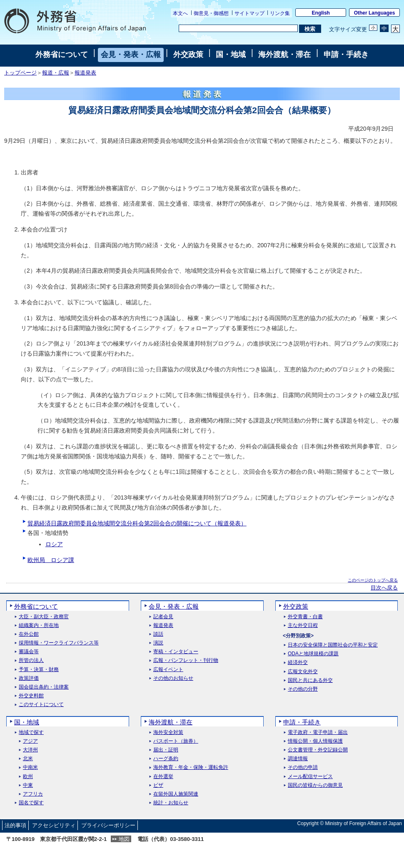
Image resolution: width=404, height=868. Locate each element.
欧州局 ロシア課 (51, 560)
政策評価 (29, 678)
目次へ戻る (384, 588)
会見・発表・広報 (131, 55)
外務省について (62, 55)
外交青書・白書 (305, 617)
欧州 (28, 777)
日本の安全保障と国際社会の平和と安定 (333, 645)
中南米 (30, 767)
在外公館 (29, 634)
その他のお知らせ (173, 678)
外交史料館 (31, 696)
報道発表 (85, 73)
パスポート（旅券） (176, 741)
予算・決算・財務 (39, 670)
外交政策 (188, 55)
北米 (28, 759)
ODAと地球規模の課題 (313, 654)
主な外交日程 (303, 626)
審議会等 (29, 652)
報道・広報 (56, 73)
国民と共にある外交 (310, 680)
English (321, 13)
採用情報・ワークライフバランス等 (59, 643)
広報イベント (168, 670)
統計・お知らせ (171, 803)
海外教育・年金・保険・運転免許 (191, 767)
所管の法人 (31, 660)
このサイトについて (41, 705)
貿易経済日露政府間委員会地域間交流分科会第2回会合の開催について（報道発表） (137, 523)
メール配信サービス (310, 777)
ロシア (54, 544)
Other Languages (375, 13)
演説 (158, 643)
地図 (124, 839)
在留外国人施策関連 (176, 794)
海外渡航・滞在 (284, 55)
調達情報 (298, 759)
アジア (30, 741)
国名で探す (31, 803)
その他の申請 (303, 767)
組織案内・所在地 (39, 626)
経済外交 (298, 663)
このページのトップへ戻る (373, 580)
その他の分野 (303, 689)
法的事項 (15, 825)
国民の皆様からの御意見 (315, 785)
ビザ (158, 785)
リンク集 (280, 13)
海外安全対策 (168, 732)
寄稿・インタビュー (176, 652)
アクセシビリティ (54, 825)
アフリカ (33, 794)
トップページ (20, 73)
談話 (158, 634)
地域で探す (31, 732)
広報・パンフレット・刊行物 (186, 660)
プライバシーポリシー (108, 825)
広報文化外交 (303, 672)
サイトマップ (249, 13)
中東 (28, 785)
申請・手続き (346, 55)
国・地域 (231, 55)
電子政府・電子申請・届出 (318, 732)
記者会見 (163, 617)
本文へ (180, 13)
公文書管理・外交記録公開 (318, 750)
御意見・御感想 (211, 13)
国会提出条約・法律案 (44, 687)
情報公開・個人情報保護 (315, 741)
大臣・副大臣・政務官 (44, 617)
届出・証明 (166, 750)
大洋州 (30, 750)
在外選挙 (163, 777)
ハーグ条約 (166, 759)
